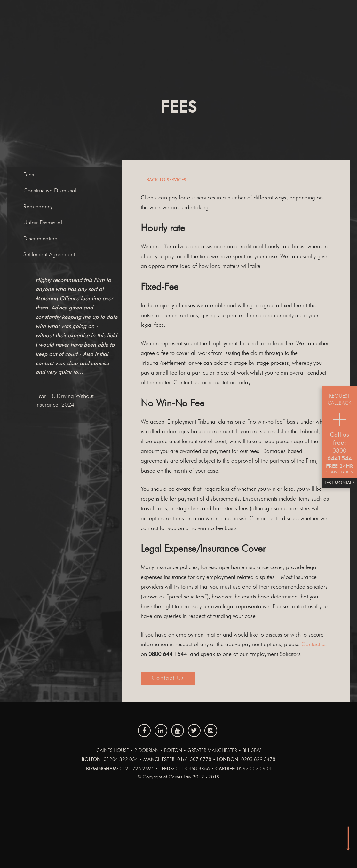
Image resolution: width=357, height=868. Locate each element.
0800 (339, 451)
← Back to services (163, 180)
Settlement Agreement (49, 255)
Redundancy (38, 207)
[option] (95, 343)
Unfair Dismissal (43, 223)
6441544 (340, 459)
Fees (29, 175)
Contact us (314, 645)
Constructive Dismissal (50, 191)
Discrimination (40, 239)
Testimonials (339, 483)
